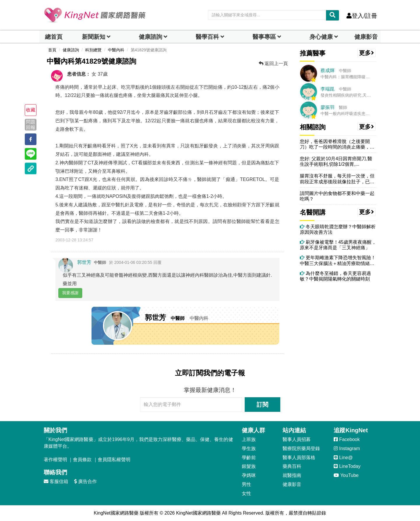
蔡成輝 (328, 70)
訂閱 (262, 405)
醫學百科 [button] (207, 37)
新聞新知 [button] (94, 37)
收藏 (31, 110)
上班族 (249, 439)
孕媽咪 (249, 475)
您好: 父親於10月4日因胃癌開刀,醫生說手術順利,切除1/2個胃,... (336, 161)
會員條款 (82, 460)
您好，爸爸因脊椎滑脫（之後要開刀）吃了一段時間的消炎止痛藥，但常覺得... (337, 144)
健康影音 (366, 37)
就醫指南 (292, 475)
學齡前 (249, 458)
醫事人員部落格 (299, 458)
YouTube (346, 475)
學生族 (249, 448)
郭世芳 (84, 262)
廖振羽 (328, 107)
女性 (246, 493)
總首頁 (54, 37)
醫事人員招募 (297, 439)
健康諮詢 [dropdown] (150, 37)
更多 (367, 53)
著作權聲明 (55, 460)
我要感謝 (70, 293)
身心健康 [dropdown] (321, 37)
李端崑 (328, 89)
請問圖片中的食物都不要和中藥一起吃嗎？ (337, 196)
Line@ (343, 458)
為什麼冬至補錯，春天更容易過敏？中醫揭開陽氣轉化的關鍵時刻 (335, 276)
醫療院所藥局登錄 (301, 448)
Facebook (347, 439)
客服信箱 (56, 481)
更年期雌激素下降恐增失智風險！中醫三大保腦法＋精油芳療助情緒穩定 (338, 260)
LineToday (347, 466)
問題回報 (31, 125)
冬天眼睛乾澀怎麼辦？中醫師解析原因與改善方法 (338, 229)
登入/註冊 (362, 16)
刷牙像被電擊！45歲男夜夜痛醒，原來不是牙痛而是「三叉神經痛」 (338, 245)
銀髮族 (249, 466)
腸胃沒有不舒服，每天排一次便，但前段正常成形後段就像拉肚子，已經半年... (337, 179)
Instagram (347, 448)
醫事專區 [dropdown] (264, 37)
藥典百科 (292, 466)
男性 (246, 484)
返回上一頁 (273, 63)
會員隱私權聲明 (114, 460)
